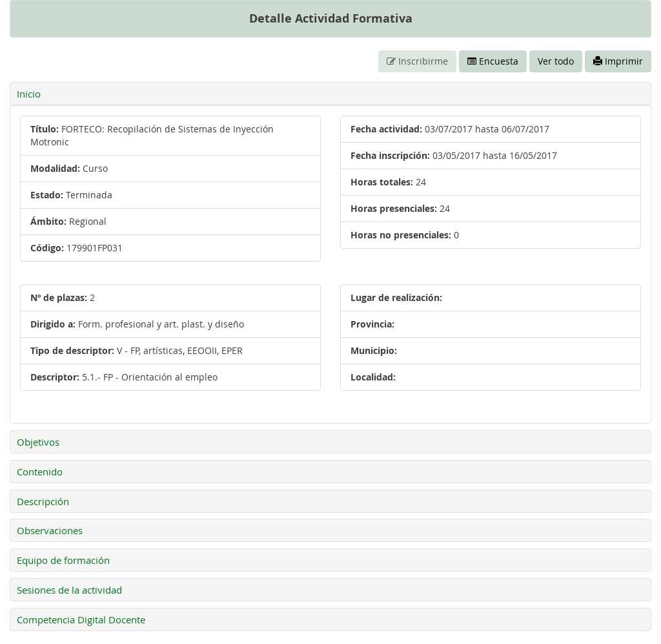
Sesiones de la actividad (69, 590)
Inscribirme (417, 61)
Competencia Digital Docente (81, 619)
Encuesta (493, 61)
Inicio (29, 94)
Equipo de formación (63, 560)
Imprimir (618, 61)
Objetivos (38, 442)
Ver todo (556, 61)
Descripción (43, 501)
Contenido (40, 472)
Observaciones (50, 530)
